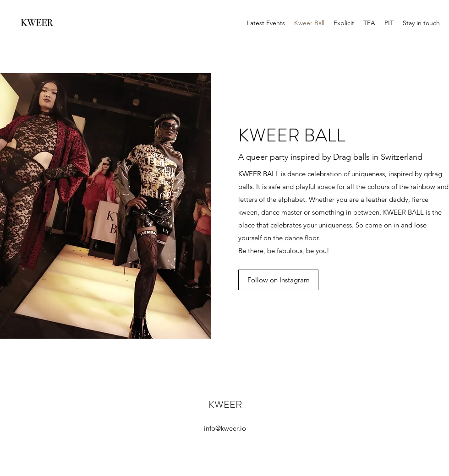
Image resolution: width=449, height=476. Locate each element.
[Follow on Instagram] (278, 280)
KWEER (225, 404)
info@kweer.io (225, 428)
